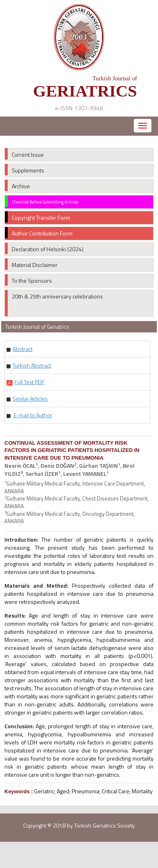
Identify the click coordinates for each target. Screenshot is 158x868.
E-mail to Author (32, 415)
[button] (22, 349)
